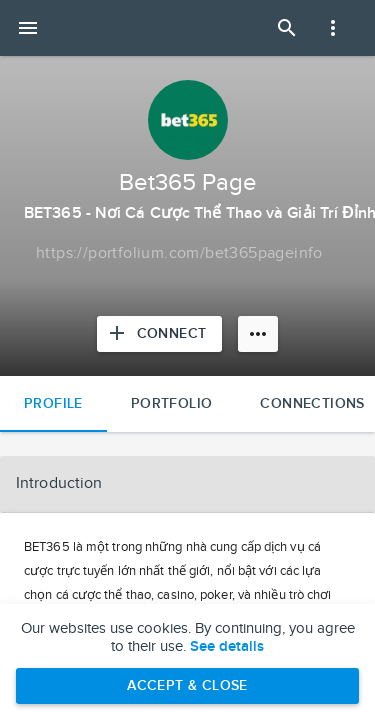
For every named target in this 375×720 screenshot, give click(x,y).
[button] (187, 484)
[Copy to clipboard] (179, 254)
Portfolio (172, 403)
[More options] (258, 334)
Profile (53, 403)
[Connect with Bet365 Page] (160, 334)
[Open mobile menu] (28, 28)
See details (227, 647)
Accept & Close (187, 685)
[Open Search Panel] (287, 28)
